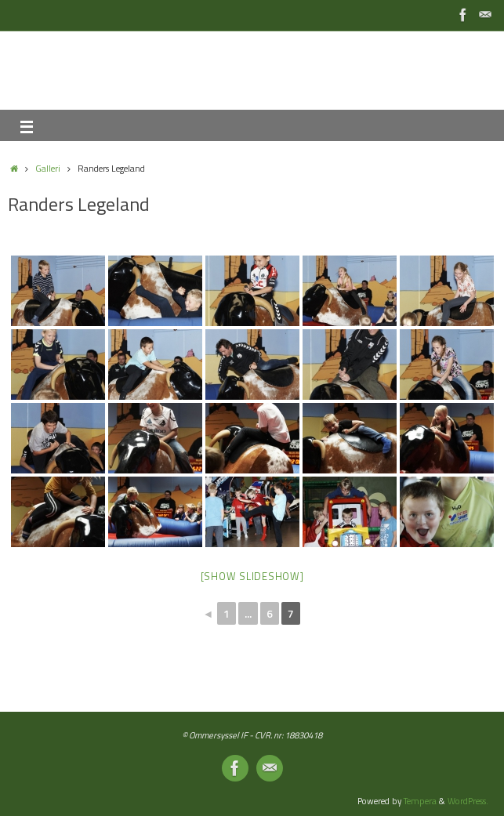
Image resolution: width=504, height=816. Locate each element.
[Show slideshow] (252, 576)
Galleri (48, 168)
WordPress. (468, 801)
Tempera (420, 801)
